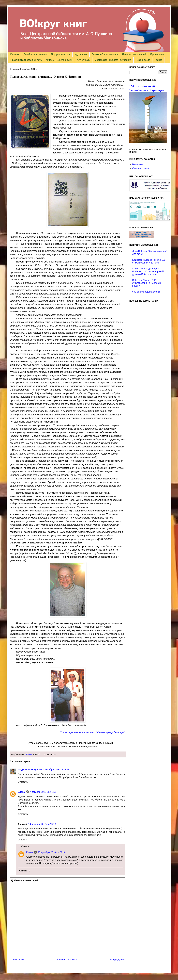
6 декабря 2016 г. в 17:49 (56, 769)
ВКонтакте (138, 164)
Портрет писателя (61, 54)
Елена (29, 754)
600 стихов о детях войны (146, 292)
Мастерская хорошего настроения (113, 60)
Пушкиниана (157, 54)
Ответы (25, 846)
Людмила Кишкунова (30, 769)
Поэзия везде (143, 60)
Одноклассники (141, 168)
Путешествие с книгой (134, 54)
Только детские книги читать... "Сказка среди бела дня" (93, 732)
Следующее (17, 960)
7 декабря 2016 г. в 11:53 (43, 792)
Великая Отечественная (105, 54)
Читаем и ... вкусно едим (59, 60)
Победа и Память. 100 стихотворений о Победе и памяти (147, 283)
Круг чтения (81, 54)
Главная (15, 54)
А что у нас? (84, 60)
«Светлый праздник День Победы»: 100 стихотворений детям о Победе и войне (148, 271)
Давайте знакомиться (35, 54)
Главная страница (67, 960)
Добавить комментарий (25, 880)
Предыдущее (117, 960)
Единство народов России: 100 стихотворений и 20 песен (149, 261)
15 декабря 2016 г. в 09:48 (52, 852)
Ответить (23, 782)
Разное (158, 60)
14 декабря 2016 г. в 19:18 (42, 824)
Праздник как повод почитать (26, 60)
